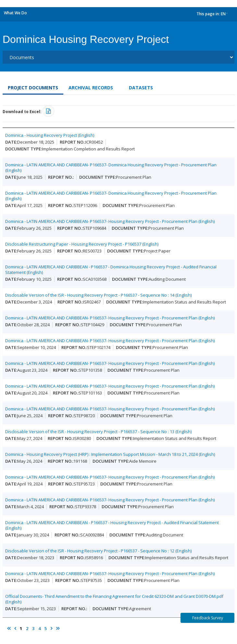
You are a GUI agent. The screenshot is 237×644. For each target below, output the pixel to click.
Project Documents (33, 88)
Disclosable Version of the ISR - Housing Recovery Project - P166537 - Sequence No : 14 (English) (98, 295)
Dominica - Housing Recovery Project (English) (50, 135)
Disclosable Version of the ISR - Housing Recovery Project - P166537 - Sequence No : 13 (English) (98, 431)
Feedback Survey (208, 618)
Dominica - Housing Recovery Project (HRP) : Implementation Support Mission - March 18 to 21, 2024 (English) (110, 454)
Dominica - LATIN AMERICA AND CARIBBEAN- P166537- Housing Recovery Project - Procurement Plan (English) (110, 221)
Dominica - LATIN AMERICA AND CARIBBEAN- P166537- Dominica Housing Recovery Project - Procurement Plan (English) (111, 167)
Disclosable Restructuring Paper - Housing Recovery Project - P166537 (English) (82, 244)
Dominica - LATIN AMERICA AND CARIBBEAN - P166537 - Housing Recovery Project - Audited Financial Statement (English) (112, 525)
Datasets (141, 88)
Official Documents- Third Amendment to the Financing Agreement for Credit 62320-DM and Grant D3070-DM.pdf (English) (114, 599)
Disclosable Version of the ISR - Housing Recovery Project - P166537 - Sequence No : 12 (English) (98, 551)
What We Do (15, 13)
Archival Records (91, 88)
